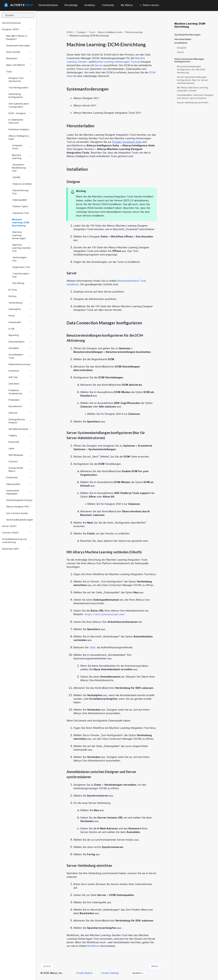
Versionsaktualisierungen (20, 520)
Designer (81, 32)
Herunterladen (183, 39)
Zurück (47, 966)
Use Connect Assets (17, 513)
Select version (149, 5)
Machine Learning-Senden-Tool (22, 248)
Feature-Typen (20, 206)
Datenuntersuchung (20, 364)
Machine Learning (21, 157)
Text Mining (21, 283)
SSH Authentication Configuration (19, 105)
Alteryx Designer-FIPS (18, 507)
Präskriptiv (20, 400)
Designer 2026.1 (16, 29)
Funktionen (18, 477)
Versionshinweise (11, 23)
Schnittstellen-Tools (20, 356)
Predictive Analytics (19, 129)
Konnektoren (20, 406)
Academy (90, 5)
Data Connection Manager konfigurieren (189, 60)
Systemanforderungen (18, 45)
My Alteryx (127, 5)
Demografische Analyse (20, 421)
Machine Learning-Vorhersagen (19, 235)
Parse (20, 316)
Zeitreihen (20, 384)
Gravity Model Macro (20, 469)
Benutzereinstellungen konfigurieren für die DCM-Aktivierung (191, 69)
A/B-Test (20, 377)
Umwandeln (20, 322)
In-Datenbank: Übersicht (16, 121)
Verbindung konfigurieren (16, 95)
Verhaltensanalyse (20, 429)
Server (99, 65)
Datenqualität (19, 200)
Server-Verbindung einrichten (193, 102)
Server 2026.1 (16, 526)
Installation (181, 43)
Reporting (20, 335)
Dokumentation (20, 342)
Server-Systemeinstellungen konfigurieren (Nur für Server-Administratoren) (193, 80)
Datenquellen (18, 484)
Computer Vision (21, 147)
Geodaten (20, 348)
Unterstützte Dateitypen (18, 492)
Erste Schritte (18, 52)
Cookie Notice (84, 973)
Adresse (20, 413)
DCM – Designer (20, 113)
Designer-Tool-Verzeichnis (16, 79)
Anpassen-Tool (20, 213)
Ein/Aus (20, 296)
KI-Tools (20, 290)
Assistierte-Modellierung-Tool (21, 168)
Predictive (20, 371)
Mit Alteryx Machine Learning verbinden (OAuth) (192, 89)
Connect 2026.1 (16, 533)
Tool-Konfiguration (18, 87)
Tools (18, 71)
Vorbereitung (20, 303)
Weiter (155, 966)
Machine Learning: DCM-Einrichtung (21, 222)
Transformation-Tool (21, 275)
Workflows (18, 58)
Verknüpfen (20, 309)
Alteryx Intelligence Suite (20, 137)
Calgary (20, 435)
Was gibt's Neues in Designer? (17, 37)
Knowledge (71, 5)
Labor (20, 448)
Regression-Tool (21, 267)
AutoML (16, 177)
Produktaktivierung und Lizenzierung (16, 541)
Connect (20, 461)
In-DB (20, 329)
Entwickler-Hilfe (16, 549)
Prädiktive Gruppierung (20, 392)
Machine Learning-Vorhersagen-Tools (115, 62)
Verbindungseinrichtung (20, 500)
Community (108, 5)
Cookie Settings (110, 973)
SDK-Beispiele (20, 455)
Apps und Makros (18, 65)
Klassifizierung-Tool (21, 192)
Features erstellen (22, 184)
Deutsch (138, 973)
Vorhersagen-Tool (20, 259)
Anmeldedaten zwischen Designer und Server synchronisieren (195, 97)
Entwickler (20, 442)
